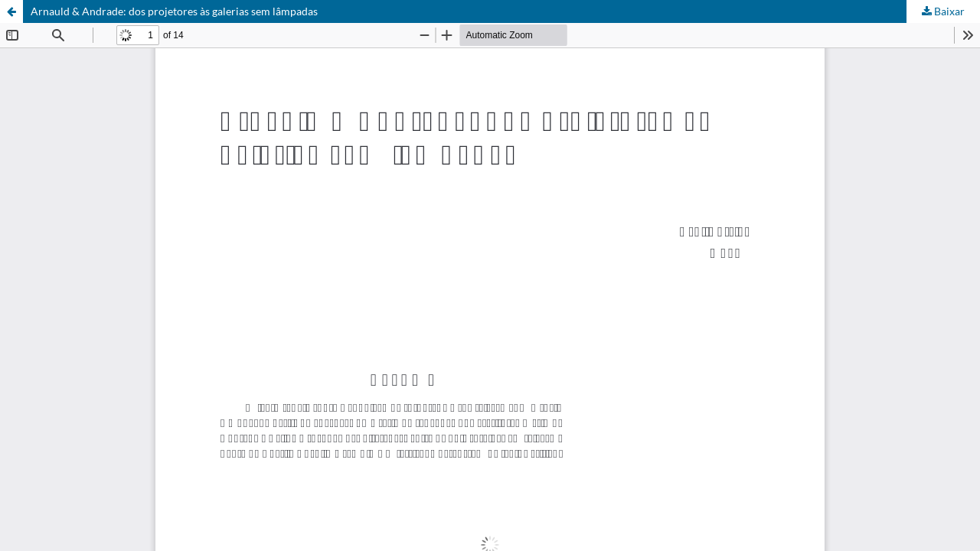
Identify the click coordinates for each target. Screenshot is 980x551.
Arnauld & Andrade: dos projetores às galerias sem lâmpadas (174, 11)
